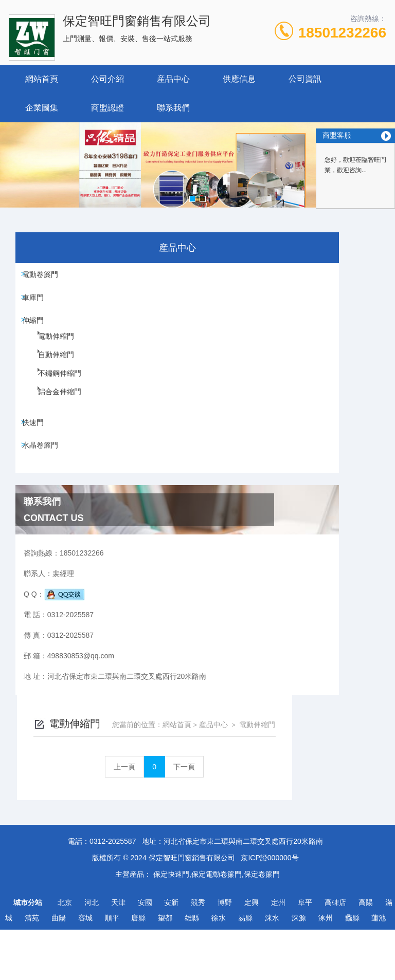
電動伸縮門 (47, 363)
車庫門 (38, 307)
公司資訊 (305, 79)
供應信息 (239, 79)
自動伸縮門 (47, 381)
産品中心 (173, 79)
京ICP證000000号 (270, 908)
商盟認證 (107, 108)
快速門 (38, 445)
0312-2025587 (113, 892)
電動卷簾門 (45, 278)
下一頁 (279, 304)
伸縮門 (38, 336)
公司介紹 (107, 79)
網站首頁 (42, 79)
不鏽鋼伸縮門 (50, 400)
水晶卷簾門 (45, 474)
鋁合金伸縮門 (50, 418)
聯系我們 (173, 108)
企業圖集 (42, 108)
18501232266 (342, 33)
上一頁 (219, 304)
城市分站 (28, 953)
